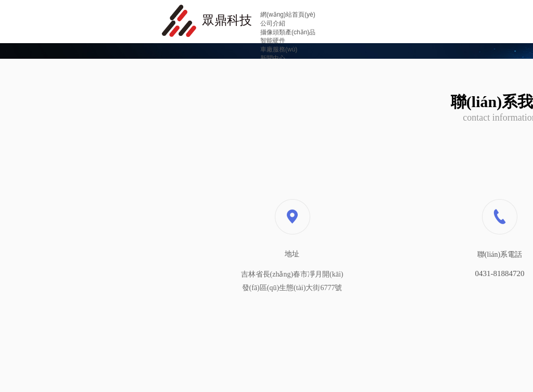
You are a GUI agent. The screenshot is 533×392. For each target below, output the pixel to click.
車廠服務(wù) (279, 49)
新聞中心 (273, 58)
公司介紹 (273, 23)
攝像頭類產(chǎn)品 (288, 32)
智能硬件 (273, 41)
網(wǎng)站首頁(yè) (288, 15)
